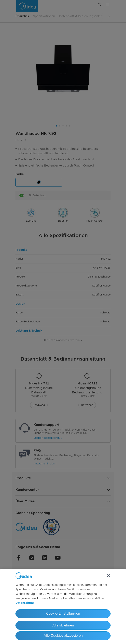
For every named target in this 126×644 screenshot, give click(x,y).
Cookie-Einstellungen (63, 613)
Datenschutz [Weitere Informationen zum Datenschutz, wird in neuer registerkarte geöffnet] (25, 603)
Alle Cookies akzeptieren (63, 636)
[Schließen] (109, 575)
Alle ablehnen (63, 625)
